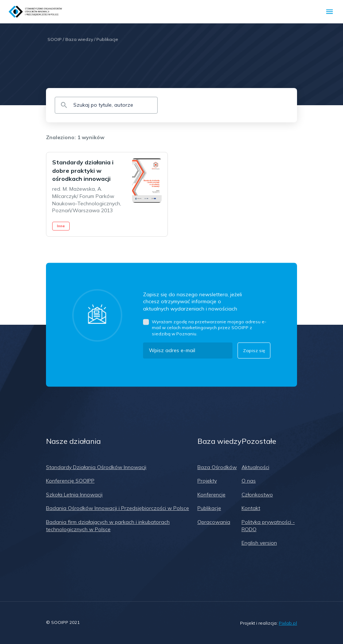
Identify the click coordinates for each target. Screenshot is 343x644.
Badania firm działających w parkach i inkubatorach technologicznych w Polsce (108, 526)
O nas (249, 481)
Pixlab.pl (288, 623)
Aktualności (255, 467)
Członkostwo (257, 495)
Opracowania (214, 522)
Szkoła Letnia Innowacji (74, 495)
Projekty (207, 481)
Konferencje (211, 495)
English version (259, 543)
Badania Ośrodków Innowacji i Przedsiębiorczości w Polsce (117, 508)
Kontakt (251, 508)
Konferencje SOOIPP (70, 481)
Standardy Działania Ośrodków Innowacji (96, 467)
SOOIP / (56, 39)
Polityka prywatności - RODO (268, 526)
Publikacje (107, 39)
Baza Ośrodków (217, 467)
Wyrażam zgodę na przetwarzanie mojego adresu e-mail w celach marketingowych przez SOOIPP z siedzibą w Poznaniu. (209, 327)
